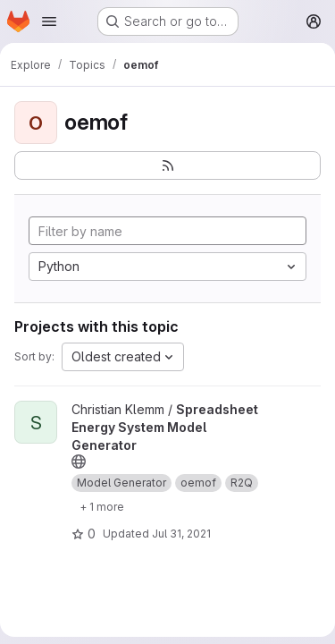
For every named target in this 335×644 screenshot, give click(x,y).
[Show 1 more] (102, 506)
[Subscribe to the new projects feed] (167, 165)
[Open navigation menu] (49, 21)
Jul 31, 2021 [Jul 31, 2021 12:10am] (181, 534)
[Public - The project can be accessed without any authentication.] (79, 462)
